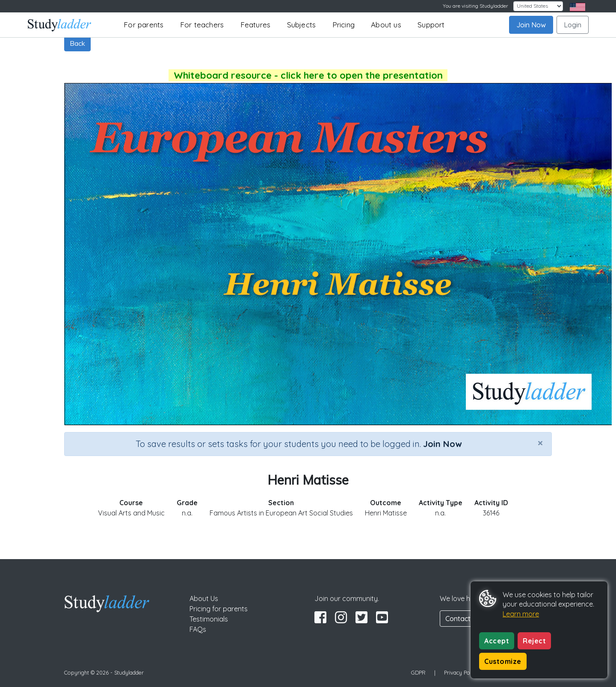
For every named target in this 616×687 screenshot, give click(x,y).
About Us (204, 598)
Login (573, 25)
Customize (503, 661)
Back (77, 43)
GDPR (418, 672)
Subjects (302, 25)
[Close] (540, 443)
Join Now (531, 25)
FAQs (198, 629)
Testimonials (209, 619)
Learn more (521, 614)
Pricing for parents (219, 609)
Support (431, 25)
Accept (497, 641)
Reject (534, 641)
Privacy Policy (461, 672)
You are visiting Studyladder (475, 6)
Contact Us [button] (463, 619)
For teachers (202, 25)
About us (386, 25)
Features (256, 25)
